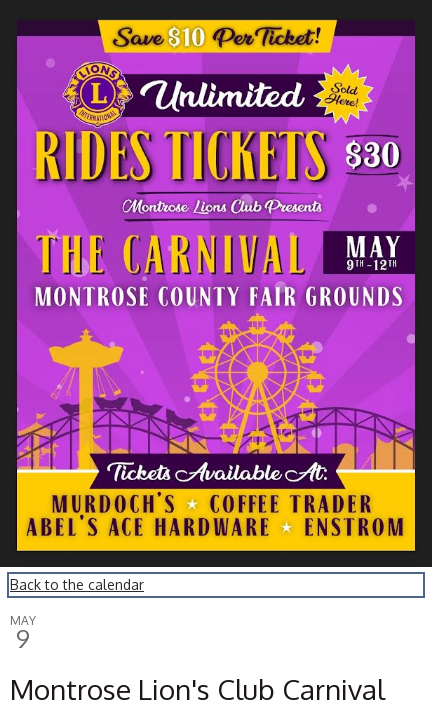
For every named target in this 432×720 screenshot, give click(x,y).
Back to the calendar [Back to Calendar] (77, 584)
